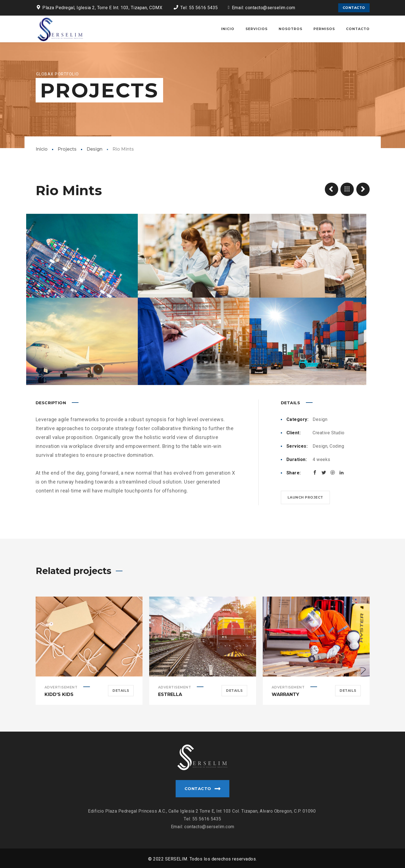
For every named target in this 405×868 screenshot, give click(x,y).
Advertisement (61, 687)
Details (121, 691)
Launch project (305, 497)
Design (94, 149)
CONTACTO (354, 8)
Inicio (42, 149)
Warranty (285, 694)
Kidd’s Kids (59, 694)
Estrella (170, 694)
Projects (67, 149)
